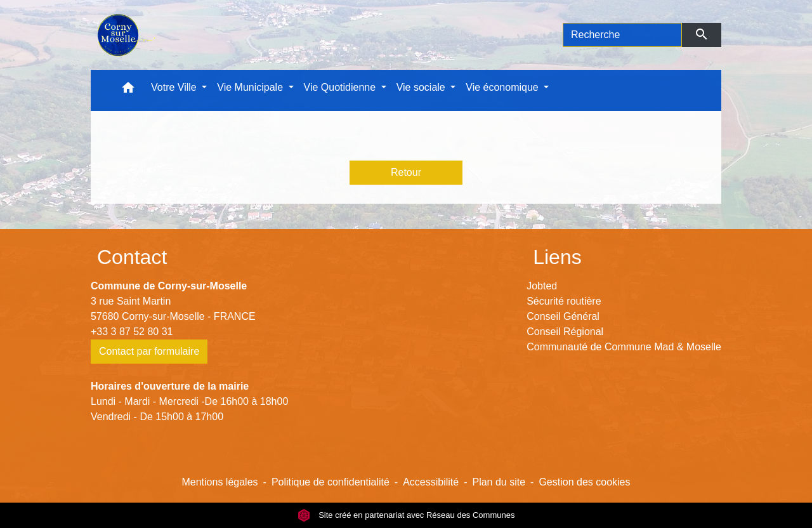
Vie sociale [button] (422, 87)
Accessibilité (431, 482)
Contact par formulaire (149, 351)
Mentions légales (219, 482)
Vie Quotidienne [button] (341, 87)
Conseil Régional (565, 332)
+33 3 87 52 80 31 (132, 332)
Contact (132, 257)
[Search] (622, 35)
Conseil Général (563, 316)
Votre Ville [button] (175, 87)
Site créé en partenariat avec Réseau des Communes (406, 515)
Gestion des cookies (584, 482)
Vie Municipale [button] (251, 87)
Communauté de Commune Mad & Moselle (624, 347)
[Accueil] (125, 35)
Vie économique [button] (503, 87)
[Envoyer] (702, 35)
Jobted (542, 286)
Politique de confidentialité (331, 482)
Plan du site (499, 482)
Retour (406, 172)
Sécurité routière (564, 301)
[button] (128, 90)
